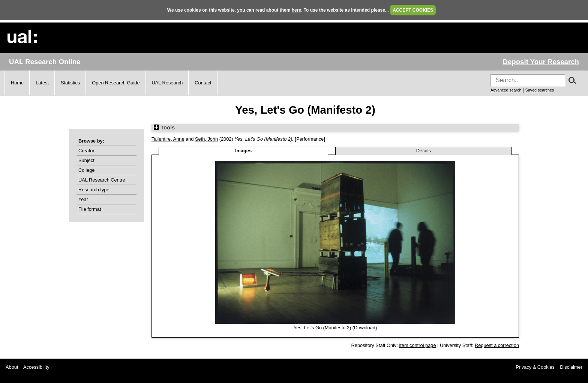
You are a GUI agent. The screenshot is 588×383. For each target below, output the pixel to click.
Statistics (70, 83)
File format (90, 209)
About (12, 367)
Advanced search (506, 90)
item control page (417, 345)
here (296, 10)
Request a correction (497, 345)
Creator (86, 151)
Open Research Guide (116, 83)
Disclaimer (571, 367)
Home (17, 83)
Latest (42, 83)
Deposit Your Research (541, 62)
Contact (203, 83)
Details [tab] (424, 151)
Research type (94, 190)
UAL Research (167, 83)
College (86, 170)
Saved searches (540, 90)
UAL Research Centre (102, 180)
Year (83, 199)
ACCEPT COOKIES (413, 10)
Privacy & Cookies (535, 367)
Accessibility (36, 367)
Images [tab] (243, 151)
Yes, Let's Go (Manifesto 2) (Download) (335, 328)
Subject (86, 160)
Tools (164, 128)
